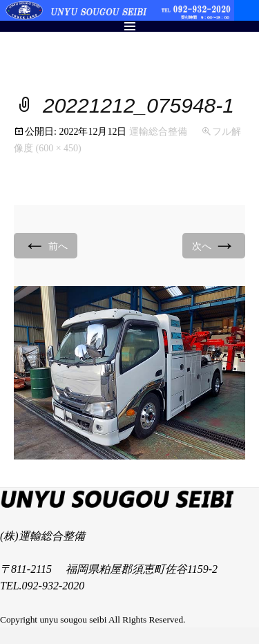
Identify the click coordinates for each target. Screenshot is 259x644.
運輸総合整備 (158, 132)
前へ (46, 245)
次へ (214, 245)
